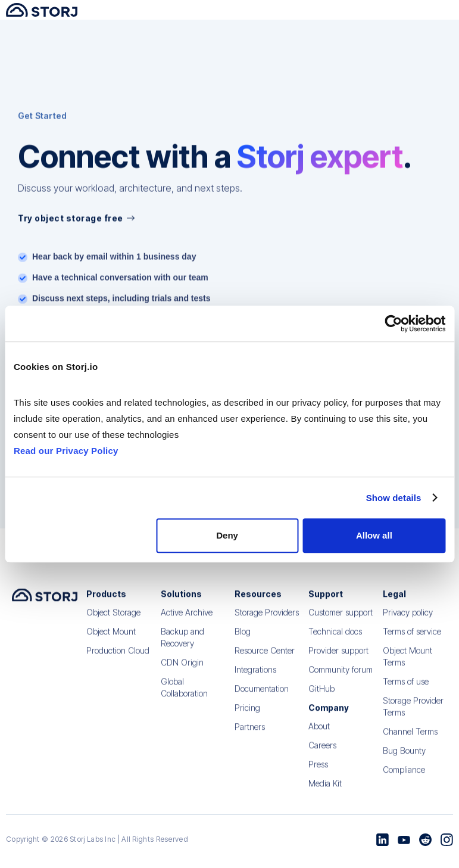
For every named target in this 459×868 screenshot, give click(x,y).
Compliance (404, 778)
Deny (227, 535)
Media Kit (325, 792)
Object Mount (111, 640)
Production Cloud (118, 659)
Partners (250, 735)
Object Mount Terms (408, 665)
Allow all (374, 535)
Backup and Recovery (182, 646)
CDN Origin (182, 671)
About (319, 735)
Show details (394, 498)
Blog (243, 640)
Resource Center (265, 659)
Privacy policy (408, 621)
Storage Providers (267, 621)
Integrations (255, 678)
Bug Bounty (404, 759)
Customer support (341, 621)
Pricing (247, 716)
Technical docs (335, 640)
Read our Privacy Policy (66, 451)
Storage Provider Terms (413, 715)
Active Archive (187, 621)
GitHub (321, 697)
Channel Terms (410, 740)
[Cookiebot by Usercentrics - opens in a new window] (393, 323)
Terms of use (406, 690)
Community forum (341, 678)
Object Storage (113, 621)
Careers (322, 754)
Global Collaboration (184, 696)
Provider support (338, 659)
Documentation (262, 697)
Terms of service (412, 640)
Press (318, 773)
